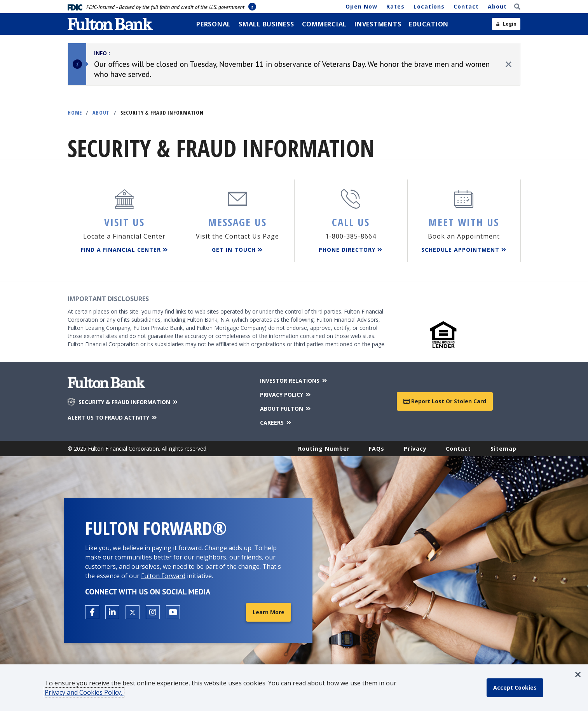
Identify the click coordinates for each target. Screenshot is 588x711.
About (497, 6)
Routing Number (324, 449)
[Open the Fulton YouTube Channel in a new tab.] (173, 612)
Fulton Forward (163, 576)
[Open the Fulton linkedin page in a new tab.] (112, 612)
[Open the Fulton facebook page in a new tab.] (92, 612)
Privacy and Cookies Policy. (84, 692)
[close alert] (509, 64)
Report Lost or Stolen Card (445, 401)
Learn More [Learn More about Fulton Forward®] (269, 612)
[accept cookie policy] (515, 688)
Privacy (415, 449)
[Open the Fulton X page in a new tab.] (133, 612)
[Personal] (214, 24)
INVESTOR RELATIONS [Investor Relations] (294, 381)
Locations (429, 6)
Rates (395, 6)
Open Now (361, 6)
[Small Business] (266, 24)
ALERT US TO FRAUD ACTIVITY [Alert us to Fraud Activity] (113, 417)
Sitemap (503, 449)
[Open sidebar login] (506, 24)
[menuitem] (214, 24)
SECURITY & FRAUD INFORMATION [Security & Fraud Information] (129, 402)
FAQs (377, 449)
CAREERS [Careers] (276, 423)
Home (75, 112)
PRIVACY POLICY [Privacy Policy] (286, 395)
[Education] (429, 24)
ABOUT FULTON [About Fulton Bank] (286, 409)
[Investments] (378, 24)
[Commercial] (325, 24)
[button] (578, 674)
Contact (466, 6)
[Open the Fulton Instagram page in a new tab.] (153, 612)
